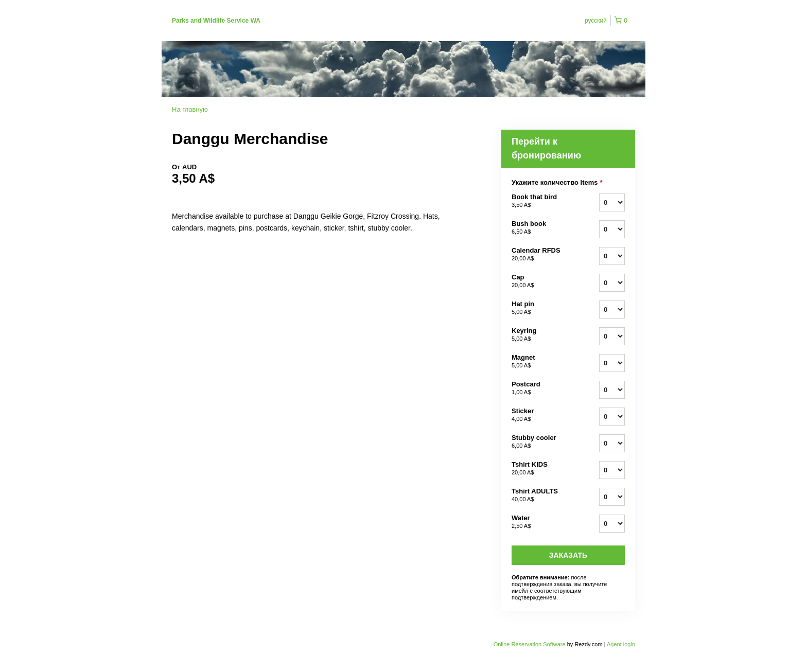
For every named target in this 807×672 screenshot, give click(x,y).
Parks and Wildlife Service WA (216, 21)
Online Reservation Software (530, 644)
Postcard (542, 388)
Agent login (621, 644)
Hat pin (542, 308)
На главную (190, 109)
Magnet (542, 362)
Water (542, 522)
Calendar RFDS (542, 255)
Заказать (568, 555)
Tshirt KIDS (542, 469)
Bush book (542, 228)
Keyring (542, 335)
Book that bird (542, 201)
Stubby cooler (542, 442)
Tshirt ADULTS (542, 496)
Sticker (542, 415)
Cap (542, 281)
